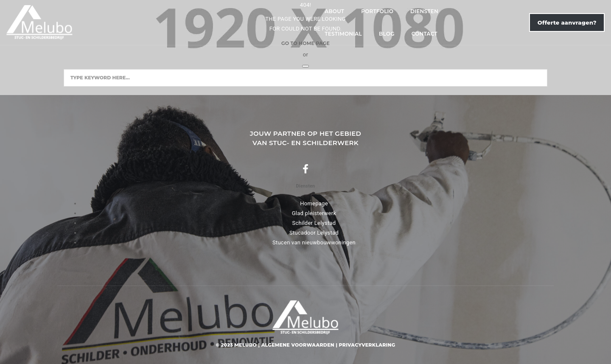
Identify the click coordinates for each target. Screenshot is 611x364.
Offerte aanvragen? (510, 22)
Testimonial (304, 22)
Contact (385, 22)
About (165, 22)
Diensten (255, 22)
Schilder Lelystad (314, 223)
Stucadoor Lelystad (314, 233)
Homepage (314, 203)
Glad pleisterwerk (314, 213)
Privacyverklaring (367, 345)
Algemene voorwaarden (298, 345)
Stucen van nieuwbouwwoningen (314, 242)
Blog (348, 22)
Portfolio (207, 22)
